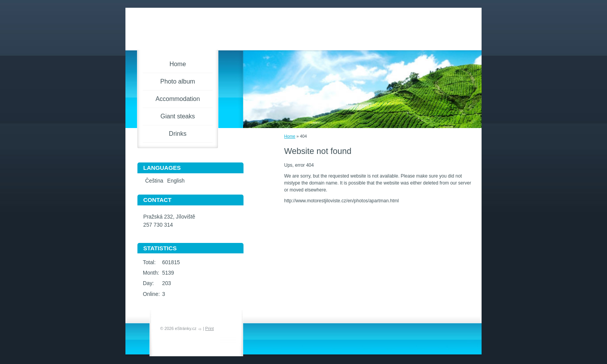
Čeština (154, 181)
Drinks (177, 134)
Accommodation (178, 99)
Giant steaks (178, 116)
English (176, 181)
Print (209, 328)
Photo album (178, 81)
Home (290, 136)
